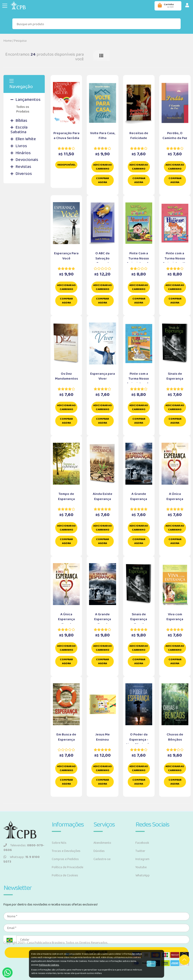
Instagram (142, 859)
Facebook (142, 843)
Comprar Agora (102, 180)
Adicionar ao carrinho (103, 167)
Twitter (140, 851)
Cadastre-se (102, 859)
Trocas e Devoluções (66, 851)
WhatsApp (143, 875)
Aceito (151, 964)
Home (8, 41)
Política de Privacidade (67, 867)
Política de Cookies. (49, 965)
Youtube (141, 867)
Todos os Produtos (23, 109)
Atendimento (102, 843)
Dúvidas (99, 851)
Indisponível (66, 165)
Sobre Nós (59, 843)
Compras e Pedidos (65, 859)
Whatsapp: (22, 859)
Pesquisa (20, 41)
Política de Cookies (65, 875)
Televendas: (24, 848)
